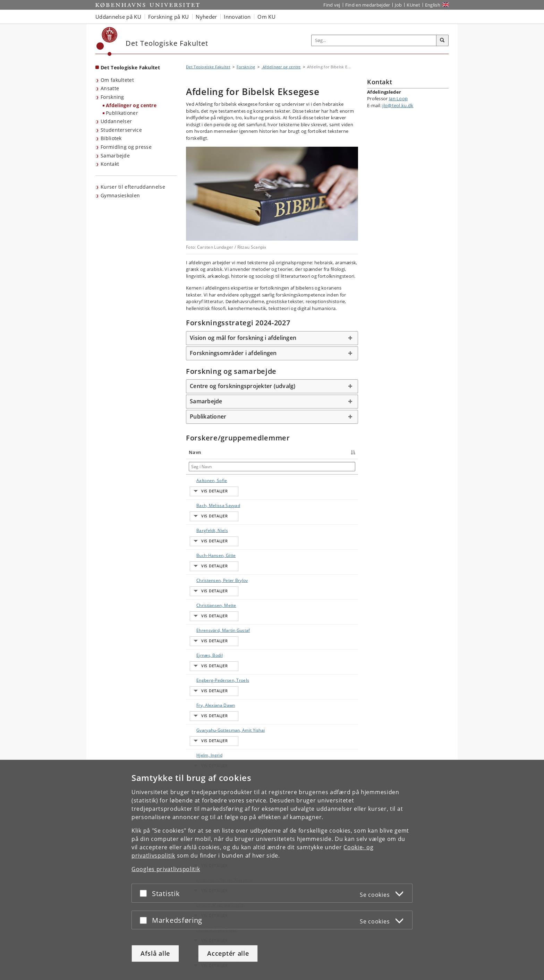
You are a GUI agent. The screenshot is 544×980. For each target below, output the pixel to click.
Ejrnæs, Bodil (203, 597)
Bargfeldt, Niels (205, 511)
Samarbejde (115, 156)
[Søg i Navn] (207, 467)
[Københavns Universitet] (107, 41)
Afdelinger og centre (131, 105)
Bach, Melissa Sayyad (203, 496)
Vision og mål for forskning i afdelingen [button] (243, 338)
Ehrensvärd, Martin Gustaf (203, 581)
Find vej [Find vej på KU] (332, 5)
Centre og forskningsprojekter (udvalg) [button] (243, 386)
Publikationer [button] (208, 416)
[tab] (272, 338)
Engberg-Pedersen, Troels (207, 612)
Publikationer (122, 113)
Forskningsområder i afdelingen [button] (233, 353)
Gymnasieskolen (120, 195)
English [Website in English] (433, 5)
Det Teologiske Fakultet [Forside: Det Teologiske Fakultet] (130, 67)
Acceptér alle (228, 953)
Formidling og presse (126, 147)
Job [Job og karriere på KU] (398, 5)
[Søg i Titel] (256, 467)
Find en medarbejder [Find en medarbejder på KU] (368, 5)
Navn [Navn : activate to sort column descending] (195, 452)
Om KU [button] (266, 17)
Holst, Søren (202, 701)
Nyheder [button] (206, 17)
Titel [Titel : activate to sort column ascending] (237, 452)
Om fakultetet (117, 80)
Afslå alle (155, 953)
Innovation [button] (237, 17)
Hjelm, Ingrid (202, 670)
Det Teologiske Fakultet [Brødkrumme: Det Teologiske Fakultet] (208, 67)
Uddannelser (116, 121)
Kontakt (110, 164)
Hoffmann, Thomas (200, 685)
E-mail (347, 480)
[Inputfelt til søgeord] (374, 40)
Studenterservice (121, 130)
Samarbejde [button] (206, 401)
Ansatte (110, 88)
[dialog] (272, 870)
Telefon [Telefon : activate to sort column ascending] (295, 452)
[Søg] (442, 41)
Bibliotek (111, 138)
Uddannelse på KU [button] (118, 17)
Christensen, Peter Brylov (202, 545)
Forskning (112, 97)
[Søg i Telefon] (310, 467)
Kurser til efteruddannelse (133, 187)
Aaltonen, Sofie (205, 480)
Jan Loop (398, 98)
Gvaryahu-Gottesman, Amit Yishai (207, 652)
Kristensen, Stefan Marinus (205, 753)
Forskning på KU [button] (169, 17)
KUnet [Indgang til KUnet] (413, 5)
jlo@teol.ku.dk (398, 105)
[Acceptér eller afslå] (145, 893)
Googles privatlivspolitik (166, 869)
